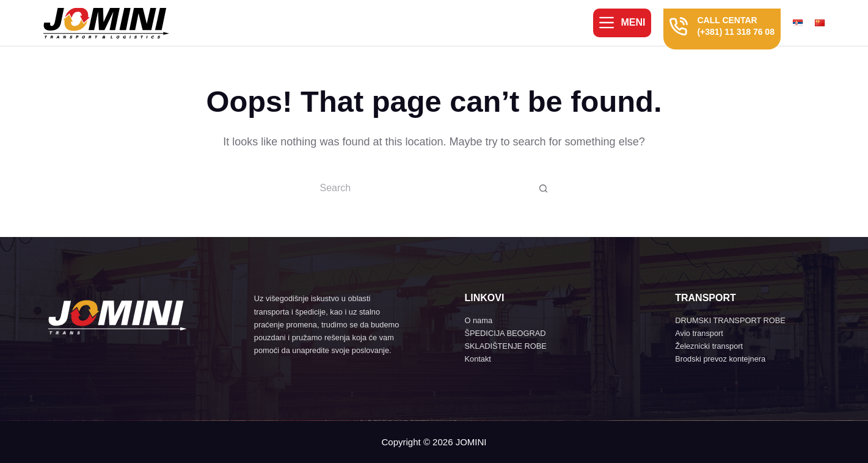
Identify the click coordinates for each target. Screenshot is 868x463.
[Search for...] (421, 188)
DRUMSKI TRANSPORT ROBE (730, 320)
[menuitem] (801, 23)
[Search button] (544, 188)
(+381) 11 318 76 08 (736, 32)
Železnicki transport (709, 346)
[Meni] (622, 23)
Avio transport (699, 333)
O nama (478, 320)
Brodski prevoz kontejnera (720, 359)
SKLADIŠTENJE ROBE (505, 346)
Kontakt (477, 359)
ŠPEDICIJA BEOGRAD (505, 333)
